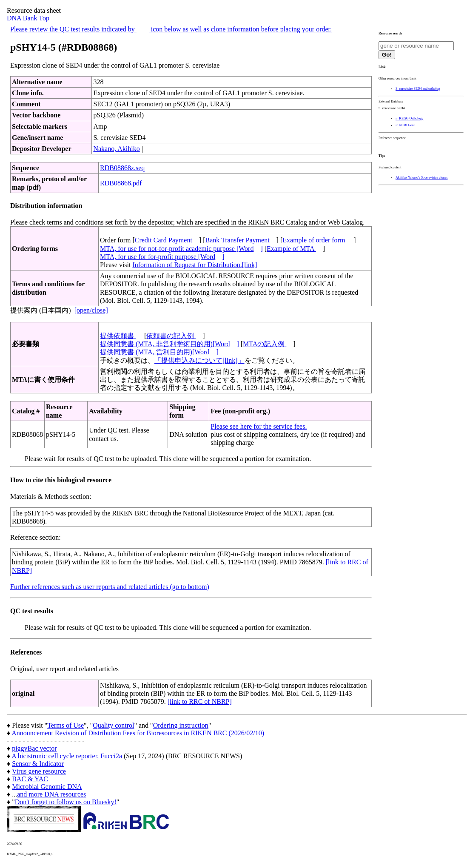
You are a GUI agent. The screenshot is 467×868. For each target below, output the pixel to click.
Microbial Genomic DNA (47, 787)
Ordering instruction (181, 725)
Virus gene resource (39, 771)
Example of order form (315, 240)
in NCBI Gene (405, 125)
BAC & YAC (30, 779)
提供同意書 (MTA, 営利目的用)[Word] (159, 352)
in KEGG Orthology (409, 118)
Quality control (113, 725)
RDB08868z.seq (122, 168)
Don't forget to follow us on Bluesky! (66, 802)
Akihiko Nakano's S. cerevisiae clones (422, 178)
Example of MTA (291, 249)
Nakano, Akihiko (116, 149)
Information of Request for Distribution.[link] (195, 265)
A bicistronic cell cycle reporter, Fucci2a (67, 756)
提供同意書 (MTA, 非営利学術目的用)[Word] (169, 344)
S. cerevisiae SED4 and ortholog (418, 89)
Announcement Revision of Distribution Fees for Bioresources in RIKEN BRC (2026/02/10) (138, 733)
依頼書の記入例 (171, 336)
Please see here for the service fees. (259, 426)
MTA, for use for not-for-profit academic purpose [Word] (181, 249)
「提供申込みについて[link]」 (199, 360)
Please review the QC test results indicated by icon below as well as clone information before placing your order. (171, 29)
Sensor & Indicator (38, 764)
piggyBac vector (34, 748)
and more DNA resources (51, 794)
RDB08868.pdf (121, 183)
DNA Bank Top (28, 18)
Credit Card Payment (164, 240)
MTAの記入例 (265, 344)
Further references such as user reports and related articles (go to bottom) (110, 587)
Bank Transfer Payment (238, 240)
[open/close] (91, 310)
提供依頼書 (118, 336)
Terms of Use (65, 725)
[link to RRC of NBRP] (200, 702)
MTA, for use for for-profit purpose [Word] (162, 257)
